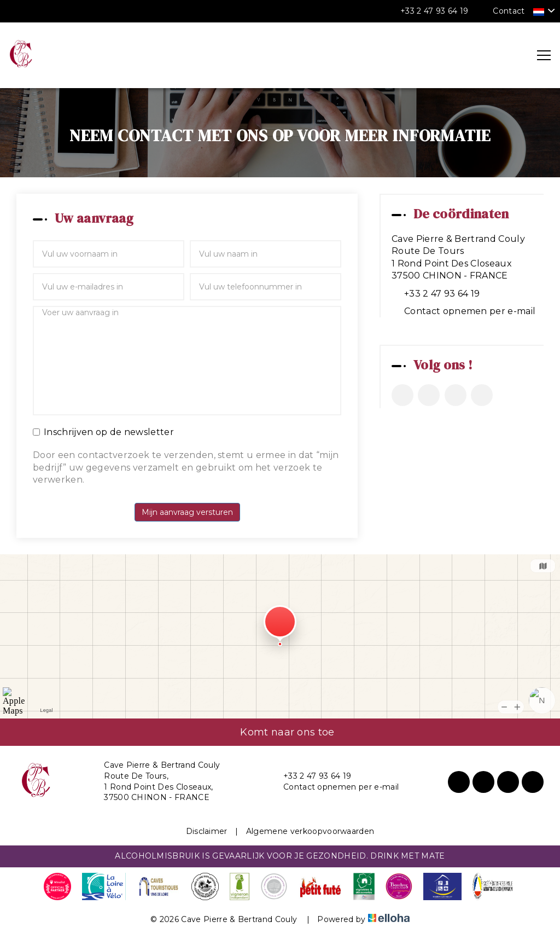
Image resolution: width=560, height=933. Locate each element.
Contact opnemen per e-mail (470, 311)
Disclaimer (207, 831)
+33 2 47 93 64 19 (311, 776)
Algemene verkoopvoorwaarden (310, 831)
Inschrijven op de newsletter (103, 432)
